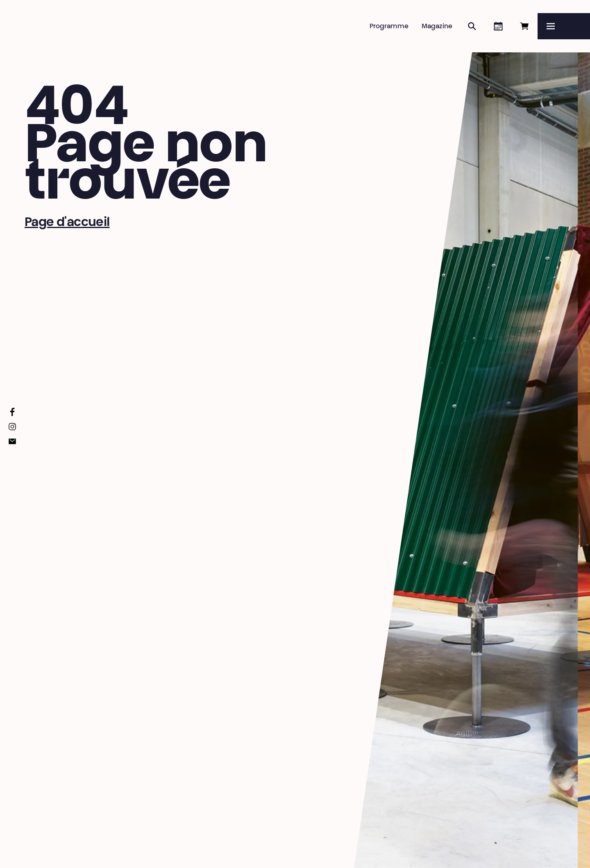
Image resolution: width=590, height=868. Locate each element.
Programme (389, 27)
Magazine (437, 27)
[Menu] (564, 26)
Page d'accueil (67, 223)
